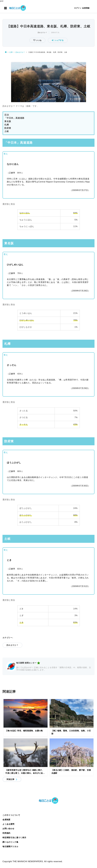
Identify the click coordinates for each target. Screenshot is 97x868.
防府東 (8, 128)
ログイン (78, 8)
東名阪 (8, 121)
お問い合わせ (8, 829)
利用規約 (6, 833)
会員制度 (6, 820)
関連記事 (11, 779)
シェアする (58, 40)
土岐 (7, 131)
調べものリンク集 (10, 842)
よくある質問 (8, 824)
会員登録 (86, 8)
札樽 (7, 125)
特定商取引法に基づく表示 (14, 838)
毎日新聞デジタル (10, 846)
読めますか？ (42, 33)
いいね (38, 40)
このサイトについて (11, 815)
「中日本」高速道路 (14, 118)
